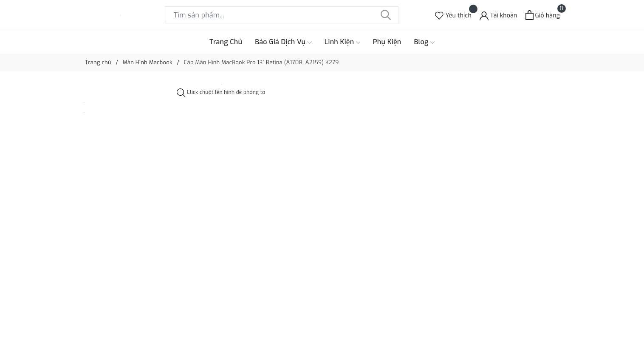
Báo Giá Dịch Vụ (283, 42)
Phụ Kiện (387, 42)
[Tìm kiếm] (386, 15)
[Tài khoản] (499, 15)
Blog (425, 42)
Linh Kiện (342, 42)
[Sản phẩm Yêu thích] (453, 15)
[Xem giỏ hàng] (543, 15)
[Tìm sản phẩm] (282, 15)
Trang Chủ (226, 42)
